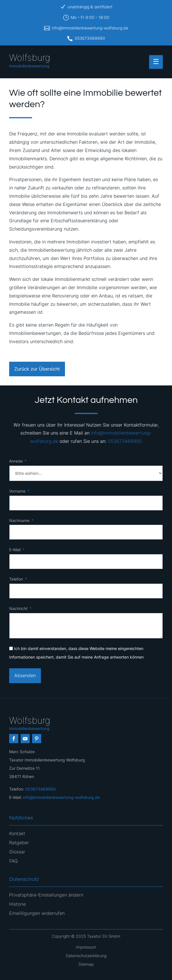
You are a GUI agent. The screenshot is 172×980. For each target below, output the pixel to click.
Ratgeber (19, 843)
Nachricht (18, 608)
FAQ (13, 861)
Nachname (19, 520)
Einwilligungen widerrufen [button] (37, 913)
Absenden (25, 675)
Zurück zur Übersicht (37, 369)
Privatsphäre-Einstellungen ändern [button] (46, 895)
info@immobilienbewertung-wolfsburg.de (90, 28)
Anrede (16, 461)
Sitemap (86, 964)
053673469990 (90, 38)
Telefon (16, 579)
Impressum (86, 947)
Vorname (17, 491)
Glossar (17, 852)
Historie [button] (17, 904)
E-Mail (15, 550)
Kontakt (17, 833)
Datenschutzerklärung (86, 956)
